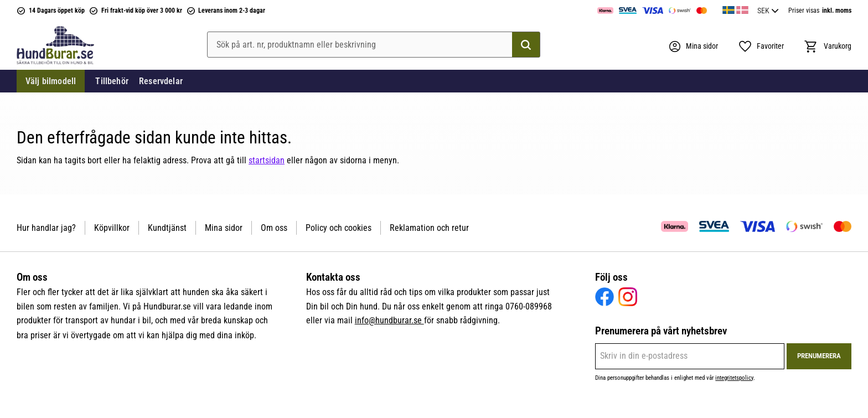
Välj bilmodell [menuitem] (51, 81)
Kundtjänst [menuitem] (167, 228)
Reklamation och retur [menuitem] (429, 228)
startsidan (267, 160)
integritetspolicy (734, 378)
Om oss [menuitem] (274, 228)
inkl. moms (837, 11)
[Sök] (526, 45)
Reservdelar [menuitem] (161, 81)
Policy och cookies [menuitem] (339, 228)
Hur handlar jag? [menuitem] (46, 228)
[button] (761, 47)
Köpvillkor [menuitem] (112, 228)
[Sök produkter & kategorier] (374, 45)
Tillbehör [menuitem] (112, 81)
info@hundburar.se (389, 320)
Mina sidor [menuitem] (224, 228)
